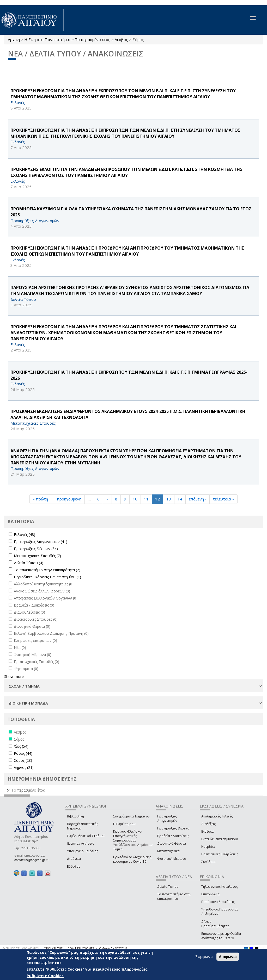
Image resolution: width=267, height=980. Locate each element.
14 (180, 499)
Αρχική (14, 39)
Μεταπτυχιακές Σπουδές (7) (37, 556)
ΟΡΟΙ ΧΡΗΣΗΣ (53, 948)
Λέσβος (121, 39)
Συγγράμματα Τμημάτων (131, 816)
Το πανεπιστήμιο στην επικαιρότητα (174, 896)
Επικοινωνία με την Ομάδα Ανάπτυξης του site (221, 936)
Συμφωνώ (204, 956)
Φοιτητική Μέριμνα (172, 859)
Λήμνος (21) (24, 767)
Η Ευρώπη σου (124, 824)
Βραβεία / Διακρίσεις (173, 836)
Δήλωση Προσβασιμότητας (215, 924)
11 (146, 499)
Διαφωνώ (228, 957)
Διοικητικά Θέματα (172, 843)
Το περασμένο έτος (93, 39)
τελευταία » (223, 499)
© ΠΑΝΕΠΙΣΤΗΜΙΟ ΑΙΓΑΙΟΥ (21, 948)
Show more (14, 676)
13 (169, 499)
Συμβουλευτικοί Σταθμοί (86, 836)
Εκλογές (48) (25, 535)
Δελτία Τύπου (168, 887)
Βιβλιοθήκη (75, 816)
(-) (9, 790)
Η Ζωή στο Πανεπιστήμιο (47, 39)
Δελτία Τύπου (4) (29, 563)
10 (135, 499)
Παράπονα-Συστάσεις (218, 902)
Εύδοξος (74, 866)
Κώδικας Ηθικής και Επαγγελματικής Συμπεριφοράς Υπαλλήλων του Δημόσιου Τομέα (133, 840)
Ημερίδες (208, 847)
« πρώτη (40, 499)
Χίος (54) (21, 746)
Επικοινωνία (210, 894)
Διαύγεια (74, 859)
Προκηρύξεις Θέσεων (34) (36, 549)
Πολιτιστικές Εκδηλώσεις (220, 854)
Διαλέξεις (208, 824)
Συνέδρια (208, 862)
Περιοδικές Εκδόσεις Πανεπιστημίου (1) (47, 577)
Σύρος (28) (23, 760)
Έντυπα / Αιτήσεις (80, 843)
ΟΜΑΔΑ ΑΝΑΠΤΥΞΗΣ (113, 948)
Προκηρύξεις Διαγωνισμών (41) (41, 542)
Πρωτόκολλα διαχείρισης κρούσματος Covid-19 (132, 859)
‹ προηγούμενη (68, 499)
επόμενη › (198, 499)
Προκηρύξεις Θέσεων (173, 828)
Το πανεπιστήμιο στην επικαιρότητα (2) (47, 570)
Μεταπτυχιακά (168, 851)
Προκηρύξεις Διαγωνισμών (167, 818)
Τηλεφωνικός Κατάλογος (220, 887)
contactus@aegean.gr (31, 860)
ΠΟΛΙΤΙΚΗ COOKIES (81, 948)
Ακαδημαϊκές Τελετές (217, 816)
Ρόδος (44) (23, 753)
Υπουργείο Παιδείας (83, 851)
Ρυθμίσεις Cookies (45, 976)
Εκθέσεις (208, 831)
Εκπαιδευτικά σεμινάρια (220, 839)
